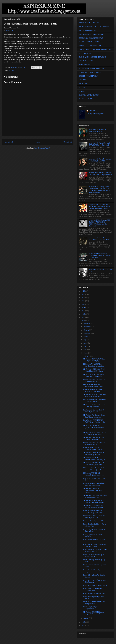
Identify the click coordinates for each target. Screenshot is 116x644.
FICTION (82, 87)
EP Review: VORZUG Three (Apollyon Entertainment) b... (94, 365)
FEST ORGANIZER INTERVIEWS (91, 38)
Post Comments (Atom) (42, 148)
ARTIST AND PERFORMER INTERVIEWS (94, 27)
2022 (84, 304)
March (86, 353)
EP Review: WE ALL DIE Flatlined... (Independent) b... (93, 474)
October (86, 330)
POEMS (12, 71)
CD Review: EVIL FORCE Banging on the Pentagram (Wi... (95, 496)
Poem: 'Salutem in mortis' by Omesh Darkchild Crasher (95, 545)
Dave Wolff (93, 111)
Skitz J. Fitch (10, 30)
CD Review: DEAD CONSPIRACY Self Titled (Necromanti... (95, 433)
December (87, 323)
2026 (84, 291)
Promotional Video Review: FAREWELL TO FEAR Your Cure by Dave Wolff (100, 256)
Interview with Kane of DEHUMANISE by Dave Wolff (99, 239)
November (87, 327)
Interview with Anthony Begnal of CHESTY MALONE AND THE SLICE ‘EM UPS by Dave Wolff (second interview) (100, 190)
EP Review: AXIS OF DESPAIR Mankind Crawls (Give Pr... (94, 469)
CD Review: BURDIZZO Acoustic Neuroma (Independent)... (95, 396)
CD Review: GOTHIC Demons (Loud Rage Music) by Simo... (94, 502)
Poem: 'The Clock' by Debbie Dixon (95, 585)
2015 (84, 625)
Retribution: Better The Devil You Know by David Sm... (94, 380)
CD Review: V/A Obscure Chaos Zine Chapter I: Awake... (94, 416)
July (85, 340)
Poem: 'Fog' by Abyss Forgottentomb (90, 608)
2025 (84, 294)
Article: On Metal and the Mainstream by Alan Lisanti (93, 385)
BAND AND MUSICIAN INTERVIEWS (93, 34)
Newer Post (8, 142)
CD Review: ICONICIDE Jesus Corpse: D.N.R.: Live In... (93, 613)
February (87, 356)
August (86, 337)
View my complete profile (95, 114)
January (86, 618)
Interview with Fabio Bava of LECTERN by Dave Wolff (93, 512)
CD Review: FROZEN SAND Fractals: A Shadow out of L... (94, 507)
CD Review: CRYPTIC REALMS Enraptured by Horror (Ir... (94, 454)
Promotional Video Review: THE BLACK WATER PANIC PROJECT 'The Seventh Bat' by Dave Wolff (100, 223)
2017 (84, 321)
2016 (84, 622)
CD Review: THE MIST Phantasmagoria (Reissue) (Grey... (93, 490)
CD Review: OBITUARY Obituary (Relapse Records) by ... (95, 360)
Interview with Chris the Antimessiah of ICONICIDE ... (94, 449)
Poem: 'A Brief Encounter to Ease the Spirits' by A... (94, 603)
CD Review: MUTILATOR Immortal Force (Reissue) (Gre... (95, 459)
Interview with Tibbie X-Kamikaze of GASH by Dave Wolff (100, 160)
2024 (84, 298)
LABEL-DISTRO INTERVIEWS (90, 46)
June (85, 343)
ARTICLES (83, 84)
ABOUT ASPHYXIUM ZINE (89, 23)
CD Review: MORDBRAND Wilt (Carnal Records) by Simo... (94, 370)
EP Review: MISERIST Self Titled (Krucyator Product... (94, 401)
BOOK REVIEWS (85, 65)
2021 (84, 307)
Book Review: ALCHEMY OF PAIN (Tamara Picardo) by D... (94, 421)
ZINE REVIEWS (85, 80)
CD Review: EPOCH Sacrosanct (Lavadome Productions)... (94, 375)
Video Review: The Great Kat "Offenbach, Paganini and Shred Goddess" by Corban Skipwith (99, 206)
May (85, 346)
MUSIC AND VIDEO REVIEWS (90, 72)
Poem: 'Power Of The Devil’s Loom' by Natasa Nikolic (95, 551)
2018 (84, 317)
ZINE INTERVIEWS (86, 61)
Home (38, 142)
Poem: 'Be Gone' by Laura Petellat (94, 521)
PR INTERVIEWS (85, 53)
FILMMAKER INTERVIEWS (89, 42)
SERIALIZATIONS (86, 99)
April (85, 350)
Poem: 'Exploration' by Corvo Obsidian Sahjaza (93, 589)
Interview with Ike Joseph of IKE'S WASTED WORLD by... (95, 484)
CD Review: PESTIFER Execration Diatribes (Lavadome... (95, 406)
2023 (84, 301)
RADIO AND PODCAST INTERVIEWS (93, 57)
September (87, 333)
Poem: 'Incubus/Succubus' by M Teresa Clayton (94, 556)
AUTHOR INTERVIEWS (88, 30)
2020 (84, 311)
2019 (84, 314)
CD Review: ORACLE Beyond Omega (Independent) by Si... (94, 438)
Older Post (68, 142)
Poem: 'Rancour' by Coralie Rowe (94, 594)
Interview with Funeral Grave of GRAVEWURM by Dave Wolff (99, 144)
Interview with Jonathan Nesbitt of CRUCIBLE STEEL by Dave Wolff (100, 174)
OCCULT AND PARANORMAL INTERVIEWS (95, 49)
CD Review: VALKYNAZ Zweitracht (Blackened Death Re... (94, 427)
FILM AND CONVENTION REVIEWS (92, 68)
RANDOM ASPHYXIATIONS (89, 95)
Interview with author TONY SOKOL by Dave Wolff (98, 130)
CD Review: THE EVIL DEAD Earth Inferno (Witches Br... (93, 464)
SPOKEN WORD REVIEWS (89, 76)
